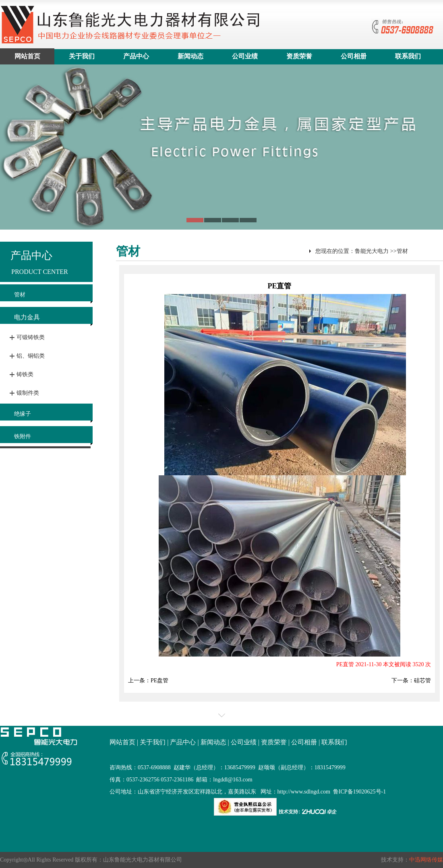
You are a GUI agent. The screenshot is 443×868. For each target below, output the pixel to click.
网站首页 (27, 56)
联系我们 (408, 56)
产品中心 (136, 56)
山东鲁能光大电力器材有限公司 (143, 860)
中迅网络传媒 (426, 860)
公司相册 (354, 56)
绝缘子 (23, 414)
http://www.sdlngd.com (304, 792)
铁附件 (23, 436)
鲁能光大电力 (372, 251)
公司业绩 (245, 56)
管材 (20, 295)
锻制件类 (28, 393)
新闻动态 (190, 56)
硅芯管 (422, 681)
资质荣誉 (299, 56)
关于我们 (82, 56)
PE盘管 (159, 681)
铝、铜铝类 (31, 356)
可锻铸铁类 (31, 337)
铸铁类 (25, 374)
